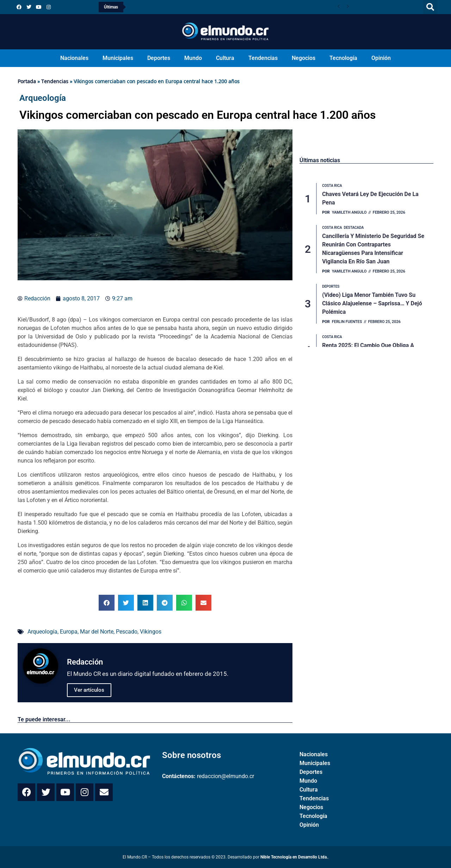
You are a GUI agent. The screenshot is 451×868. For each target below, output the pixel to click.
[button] (430, 7)
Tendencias (263, 58)
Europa (69, 632)
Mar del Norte (97, 632)
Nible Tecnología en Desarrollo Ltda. (294, 857)
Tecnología (343, 58)
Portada (27, 81)
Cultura (225, 58)
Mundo (193, 58)
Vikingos (151, 632)
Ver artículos (89, 690)
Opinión (381, 58)
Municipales (118, 58)
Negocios (304, 58)
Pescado (127, 632)
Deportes (159, 58)
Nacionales (74, 58)
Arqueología (42, 632)
